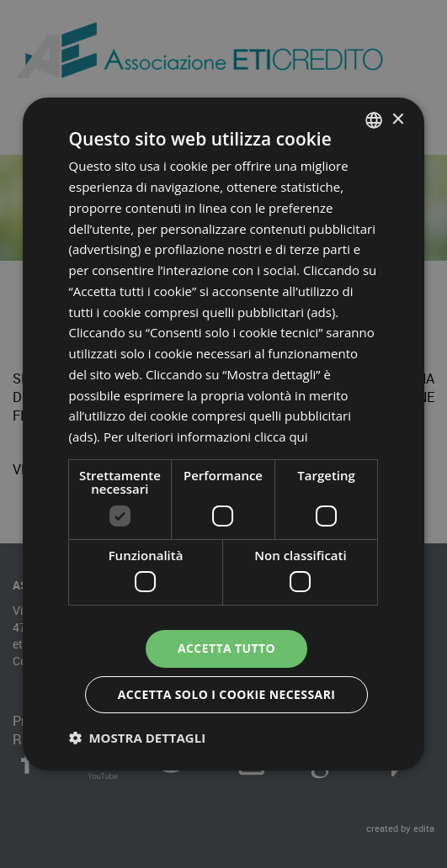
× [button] (397, 119)
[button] (138, 738)
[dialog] (224, 434)
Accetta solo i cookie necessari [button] (227, 694)
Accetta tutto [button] (226, 648)
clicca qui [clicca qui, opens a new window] (281, 437)
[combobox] (374, 120)
